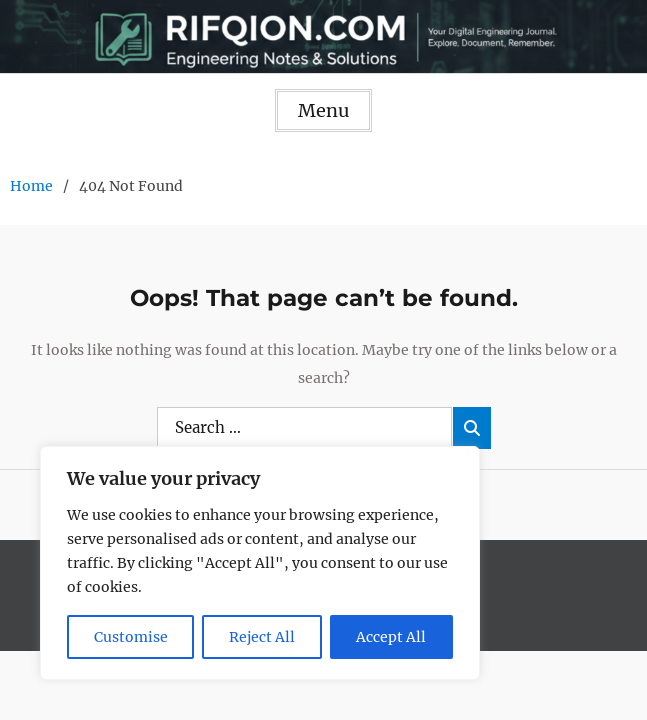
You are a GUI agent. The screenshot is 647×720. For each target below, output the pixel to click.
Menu (323, 110)
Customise (131, 637)
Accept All (391, 637)
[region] (260, 563)
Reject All (262, 637)
